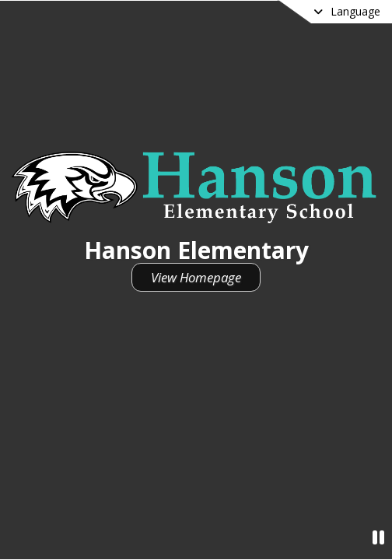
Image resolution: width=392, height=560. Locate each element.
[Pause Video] (378, 537)
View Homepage (196, 277)
